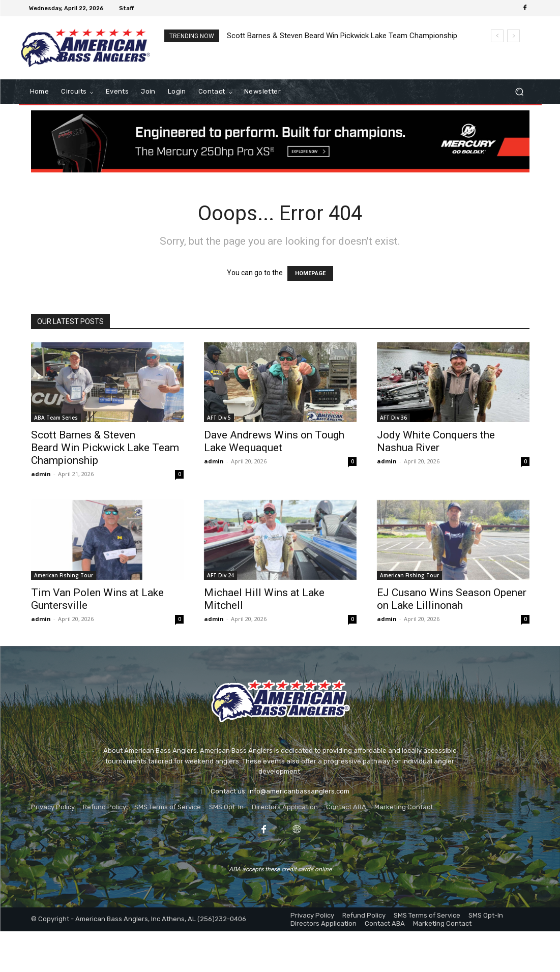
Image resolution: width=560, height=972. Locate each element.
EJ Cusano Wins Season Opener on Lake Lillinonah (452, 599)
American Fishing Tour (64, 575)
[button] (520, 92)
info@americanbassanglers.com (299, 791)
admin (41, 474)
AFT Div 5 (219, 418)
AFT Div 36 (393, 418)
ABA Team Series (56, 418)
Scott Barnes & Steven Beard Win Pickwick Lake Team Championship (342, 36)
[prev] (497, 36)
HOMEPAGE (310, 273)
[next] (513, 36)
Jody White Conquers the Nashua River (436, 441)
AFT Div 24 (220, 575)
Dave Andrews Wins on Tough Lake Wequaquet (274, 441)
